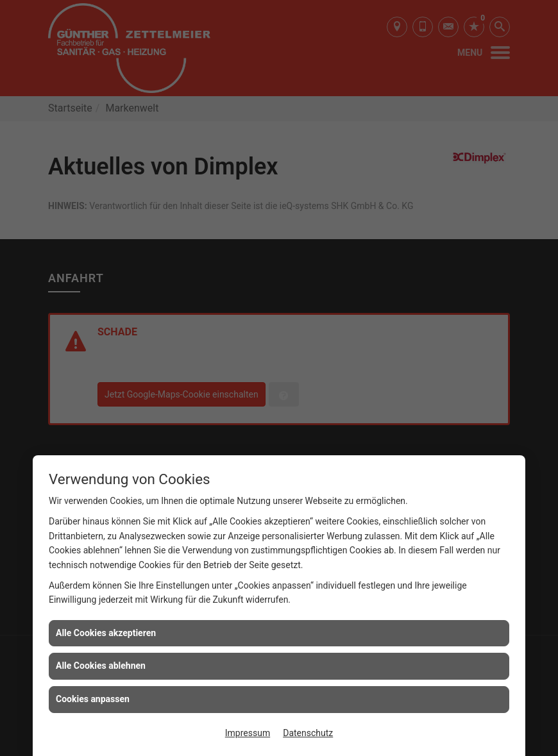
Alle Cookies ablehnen (101, 666)
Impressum (248, 733)
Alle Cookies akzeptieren (106, 633)
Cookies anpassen (93, 699)
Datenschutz (308, 733)
